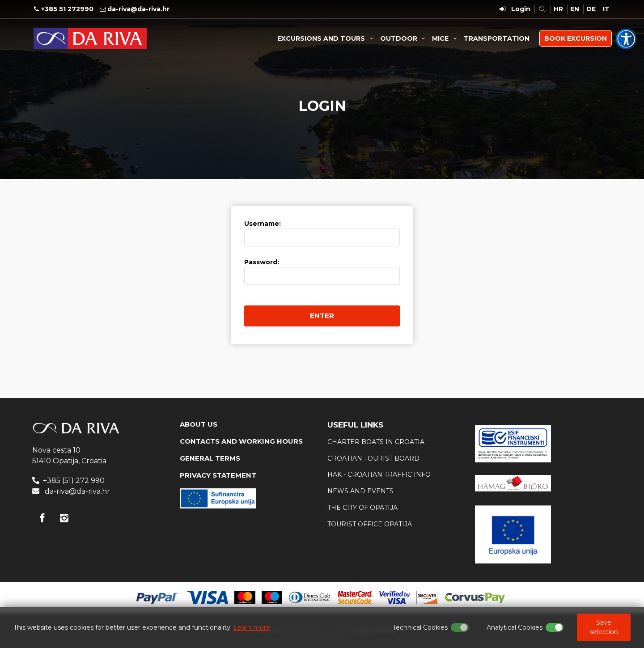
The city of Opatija (362, 508)
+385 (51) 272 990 (74, 481)
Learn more (252, 627)
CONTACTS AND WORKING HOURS (241, 441)
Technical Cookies (420, 627)
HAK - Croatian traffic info (379, 474)
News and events (360, 491)
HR (558, 9)
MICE (446, 38)
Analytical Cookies (515, 627)
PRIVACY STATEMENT (218, 475)
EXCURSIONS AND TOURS (326, 38)
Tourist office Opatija (370, 524)
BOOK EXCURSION (576, 38)
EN (575, 9)
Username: (263, 224)
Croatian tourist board (373, 458)
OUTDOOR (404, 38)
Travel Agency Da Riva (90, 38)
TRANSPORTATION (497, 38)
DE (591, 9)
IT (606, 9)
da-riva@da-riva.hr (138, 9)
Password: (262, 262)
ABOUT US (199, 424)
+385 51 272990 (67, 9)
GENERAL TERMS (210, 458)
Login (521, 9)
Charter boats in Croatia (376, 442)
